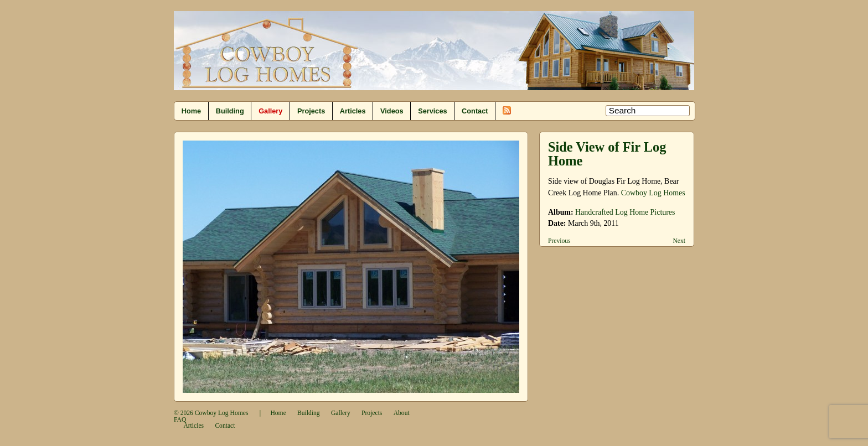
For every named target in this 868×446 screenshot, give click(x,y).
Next (679, 241)
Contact (475, 111)
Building (230, 111)
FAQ (180, 420)
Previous (559, 241)
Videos (392, 111)
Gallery (270, 111)
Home (191, 111)
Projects (311, 111)
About (402, 413)
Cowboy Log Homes (653, 193)
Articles (353, 111)
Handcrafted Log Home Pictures (625, 212)
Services (432, 111)
